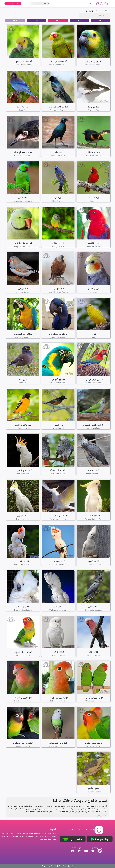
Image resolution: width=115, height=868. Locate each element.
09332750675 (96, 848)
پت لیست (99, 11)
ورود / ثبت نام (13, 4)
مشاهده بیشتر (102, 816)
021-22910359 (76, 848)
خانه (106, 11)
